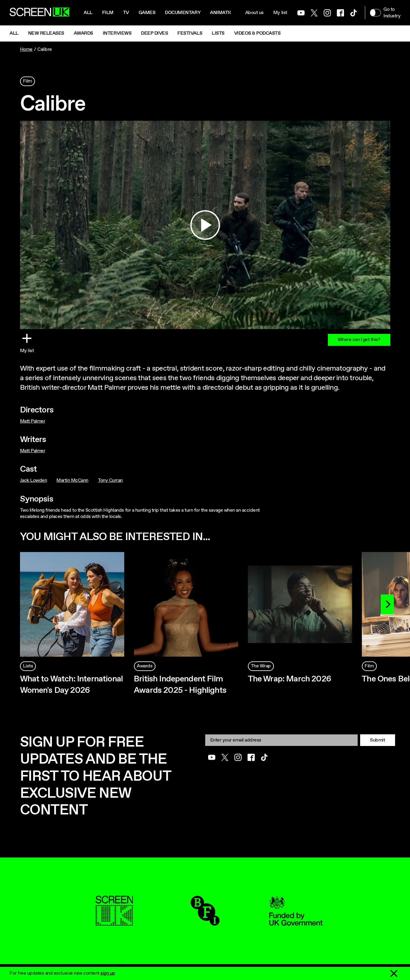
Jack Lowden (34, 480)
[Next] (387, 604)
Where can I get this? (359, 340)
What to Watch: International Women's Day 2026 (71, 685)
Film (108, 13)
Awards (83, 33)
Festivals (190, 33)
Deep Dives (154, 33)
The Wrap (261, 666)
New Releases (46, 33)
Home (26, 49)
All (88, 13)
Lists (218, 33)
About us (254, 13)
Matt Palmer (33, 421)
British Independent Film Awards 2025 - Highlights (180, 685)
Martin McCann (72, 480)
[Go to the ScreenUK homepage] (39, 13)
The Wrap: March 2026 (290, 679)
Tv (126, 13)
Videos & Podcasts (257, 33)
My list (280, 13)
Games (147, 13)
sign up (108, 973)
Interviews (117, 33)
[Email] (282, 740)
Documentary (183, 13)
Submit (377, 740)
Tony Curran (110, 480)
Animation (223, 13)
